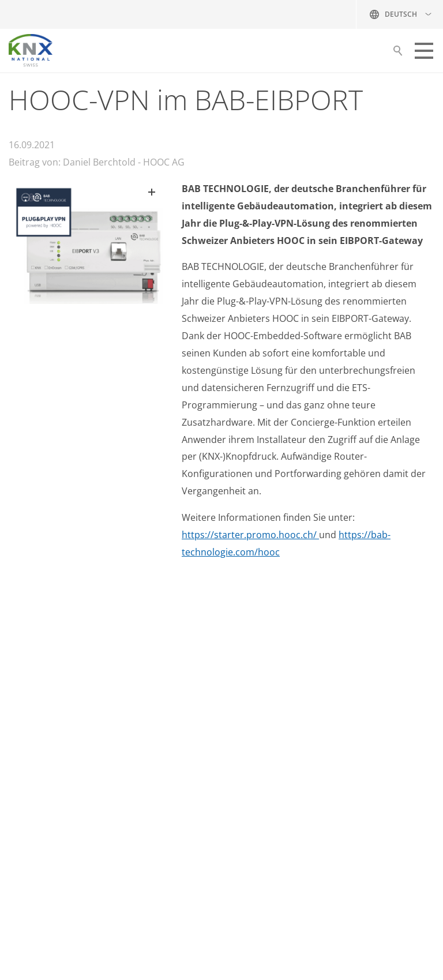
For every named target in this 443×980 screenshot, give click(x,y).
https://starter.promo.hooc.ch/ (250, 535)
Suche (398, 54)
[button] (424, 51)
